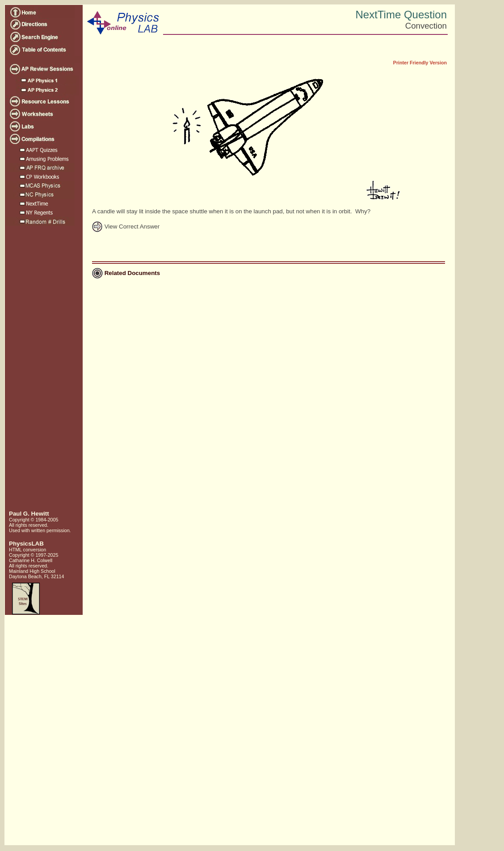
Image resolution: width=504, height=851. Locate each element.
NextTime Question (401, 15)
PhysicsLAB (26, 544)
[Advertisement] (43, 372)
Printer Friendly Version (420, 63)
